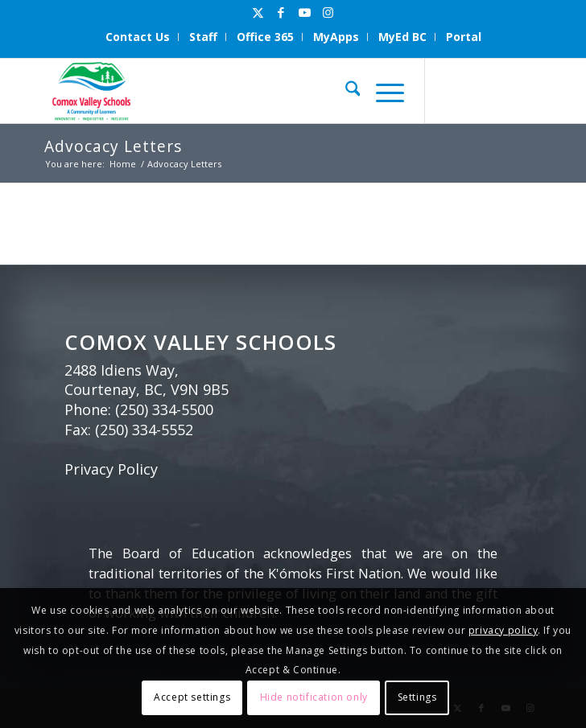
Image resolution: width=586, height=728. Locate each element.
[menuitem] (138, 37)
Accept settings (192, 697)
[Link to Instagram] (328, 12)
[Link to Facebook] (281, 12)
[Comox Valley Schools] (243, 91)
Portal (464, 37)
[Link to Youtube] (304, 12)
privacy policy (503, 630)
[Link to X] (258, 12)
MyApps (336, 37)
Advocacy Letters (113, 146)
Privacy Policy (111, 469)
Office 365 (265, 37)
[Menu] (382, 91)
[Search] (345, 91)
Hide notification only (314, 697)
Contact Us (138, 37)
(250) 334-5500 (164, 409)
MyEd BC (402, 37)
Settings (417, 697)
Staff (203, 37)
